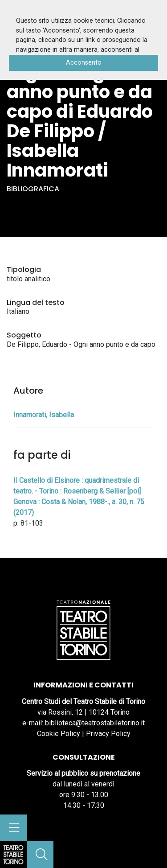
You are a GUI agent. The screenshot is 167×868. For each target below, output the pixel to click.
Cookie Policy (59, 734)
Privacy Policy (108, 734)
